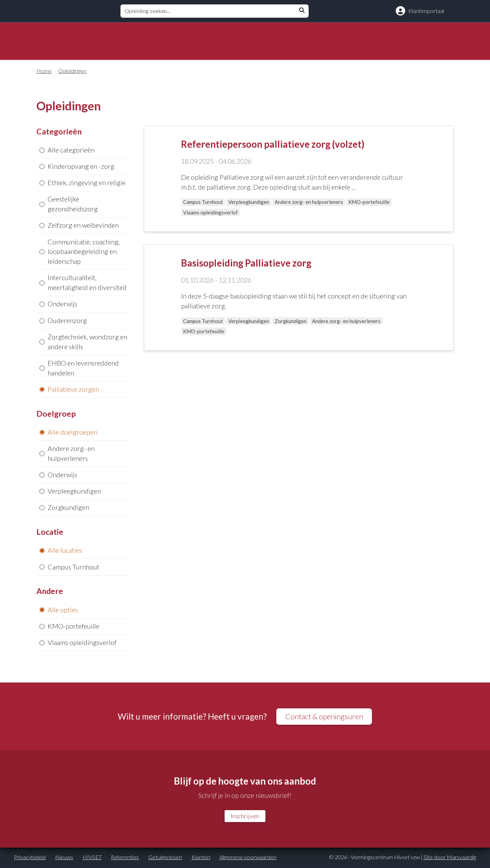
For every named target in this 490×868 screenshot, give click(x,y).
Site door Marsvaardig (450, 858)
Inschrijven (245, 817)
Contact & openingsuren (324, 717)
